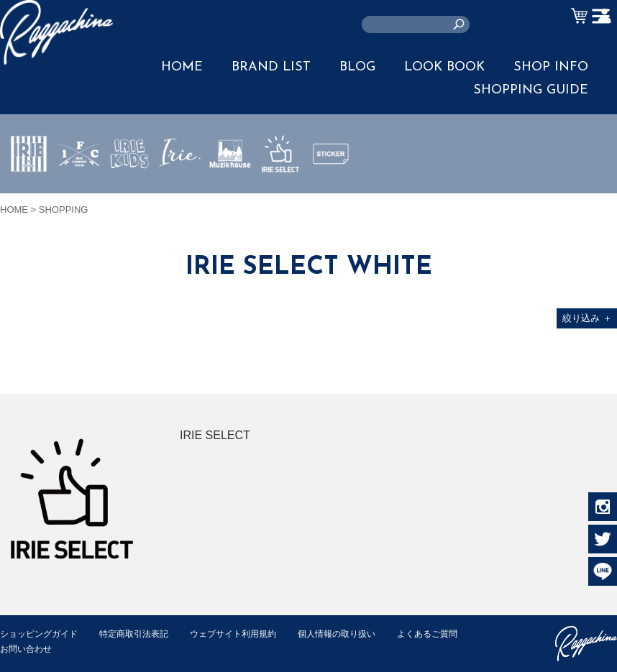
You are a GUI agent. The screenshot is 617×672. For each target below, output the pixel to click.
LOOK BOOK (444, 67)
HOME (182, 67)
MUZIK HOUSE (230, 196)
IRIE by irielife (29, 196)
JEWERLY (180, 188)
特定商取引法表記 (143, 634)
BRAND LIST (271, 67)
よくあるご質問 (33, 649)
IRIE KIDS (130, 196)
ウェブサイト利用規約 (249, 634)
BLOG (357, 67)
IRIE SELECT (280, 196)
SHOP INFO (551, 67)
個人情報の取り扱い (359, 634)
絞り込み (587, 318)
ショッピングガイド (42, 634)
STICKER (331, 188)
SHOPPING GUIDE (531, 90)
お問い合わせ (115, 649)
